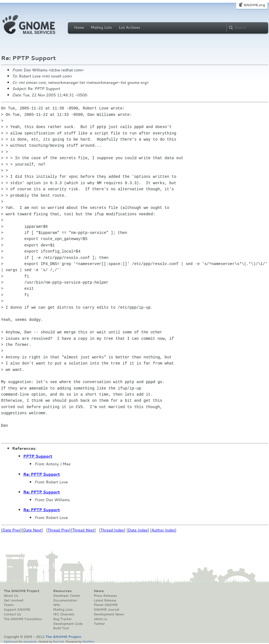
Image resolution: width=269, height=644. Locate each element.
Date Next (32, 530)
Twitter (99, 624)
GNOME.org (254, 5)
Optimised (11, 641)
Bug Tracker (62, 619)
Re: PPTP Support (42, 474)
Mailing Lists (102, 28)
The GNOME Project (22, 591)
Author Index (163, 530)
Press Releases (105, 596)
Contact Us (13, 614)
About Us (11, 596)
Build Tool (61, 628)
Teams (9, 605)
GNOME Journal (107, 610)
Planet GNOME (106, 605)
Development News (109, 614)
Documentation (65, 600)
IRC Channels (64, 614)
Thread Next (83, 530)
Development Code (68, 624)
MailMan (88, 641)
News (99, 591)
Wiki (57, 605)
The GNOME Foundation (23, 619)
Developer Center (67, 596)
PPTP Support (38, 456)
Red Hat (58, 641)
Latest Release (105, 600)
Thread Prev (58, 530)
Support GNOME (17, 610)
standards (30, 641)
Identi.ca (100, 619)
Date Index (138, 530)
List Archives (129, 28)
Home (79, 28)
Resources (62, 591)
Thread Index (112, 530)
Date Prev (11, 530)
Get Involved (14, 600)
